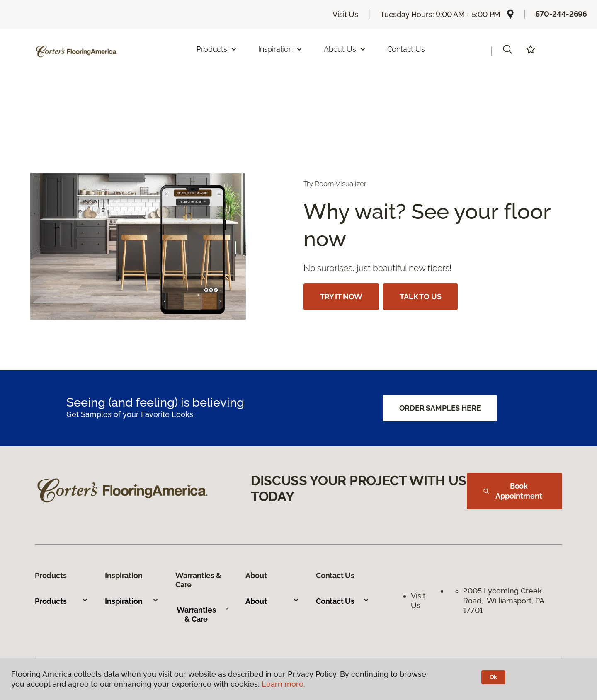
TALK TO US (420, 297)
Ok (494, 677)
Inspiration (132, 601)
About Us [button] (345, 49)
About (272, 601)
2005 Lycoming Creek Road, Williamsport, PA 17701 (504, 601)
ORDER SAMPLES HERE (440, 408)
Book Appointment (513, 491)
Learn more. (283, 684)
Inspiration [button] (280, 49)
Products (62, 601)
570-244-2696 (561, 14)
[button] (507, 49)
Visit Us (345, 14)
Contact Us (406, 49)
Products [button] (217, 49)
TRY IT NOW (341, 297)
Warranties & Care (203, 614)
